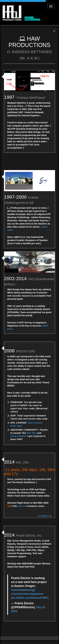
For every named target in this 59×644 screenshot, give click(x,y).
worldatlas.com (45, 512)
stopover (21, 502)
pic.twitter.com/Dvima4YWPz (30, 594)
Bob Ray (32, 433)
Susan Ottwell (18, 436)
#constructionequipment (27, 590)
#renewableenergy (23, 586)
